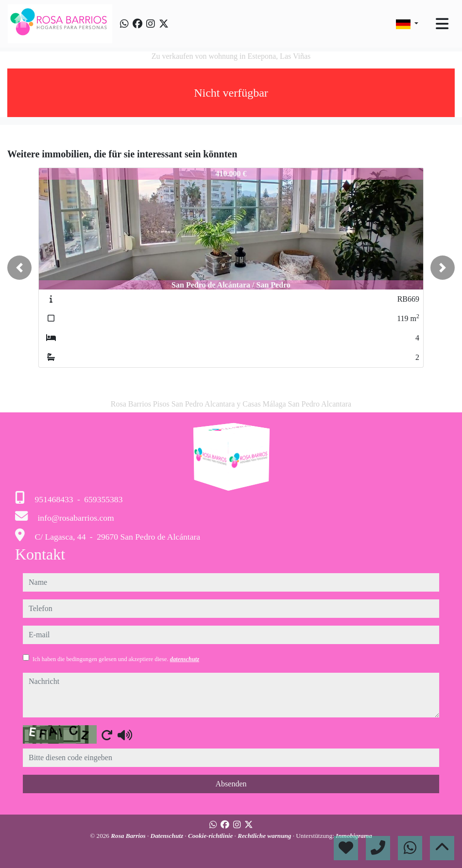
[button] (19, 268)
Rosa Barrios (129, 836)
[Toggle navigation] (442, 24)
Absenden (231, 784)
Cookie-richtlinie (211, 836)
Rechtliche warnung (265, 836)
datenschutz (185, 659)
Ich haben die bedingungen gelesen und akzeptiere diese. (116, 659)
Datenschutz (168, 836)
